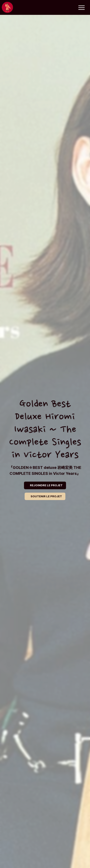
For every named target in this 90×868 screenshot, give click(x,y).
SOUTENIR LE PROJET (46, 496)
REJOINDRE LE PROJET (46, 485)
